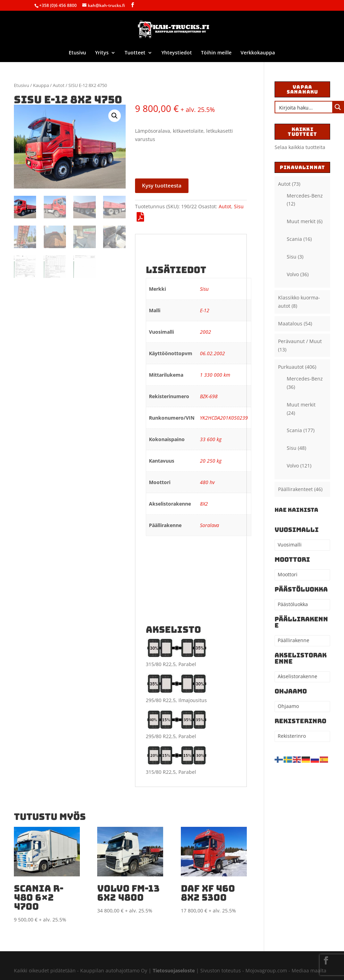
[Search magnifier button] (338, 107)
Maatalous (290, 323)
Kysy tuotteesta (162, 185)
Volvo (293, 274)
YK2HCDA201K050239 (224, 418)
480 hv (207, 482)
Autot (59, 85)
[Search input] (304, 107)
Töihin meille (216, 53)
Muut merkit (301, 221)
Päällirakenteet (295, 489)
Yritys (102, 53)
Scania (294, 239)
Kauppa (41, 85)
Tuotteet (135, 53)
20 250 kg (211, 461)
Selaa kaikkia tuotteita (300, 147)
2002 (205, 332)
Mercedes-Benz (305, 196)
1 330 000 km (215, 375)
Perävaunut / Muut (300, 341)
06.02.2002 (212, 353)
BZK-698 (209, 396)
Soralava (209, 525)
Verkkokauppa (258, 53)
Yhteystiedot (177, 53)
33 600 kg (211, 439)
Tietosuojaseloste (174, 970)
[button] (115, 116)
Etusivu (77, 53)
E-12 (205, 310)
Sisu (239, 206)
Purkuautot (291, 367)
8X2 (204, 504)
